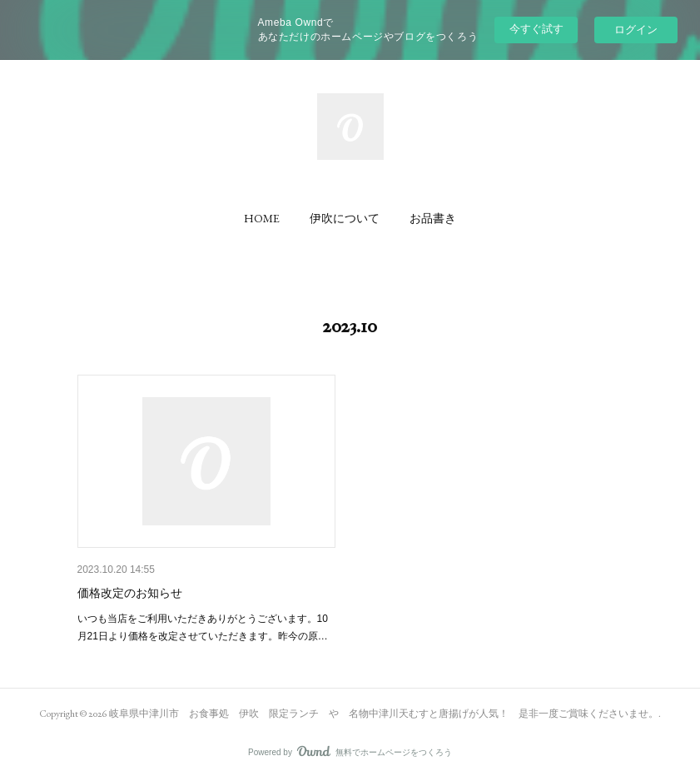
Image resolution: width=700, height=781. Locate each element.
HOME (262, 218)
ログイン (636, 30)
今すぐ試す (536, 29)
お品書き (433, 218)
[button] (262, 218)
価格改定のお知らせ (130, 593)
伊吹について (345, 218)
